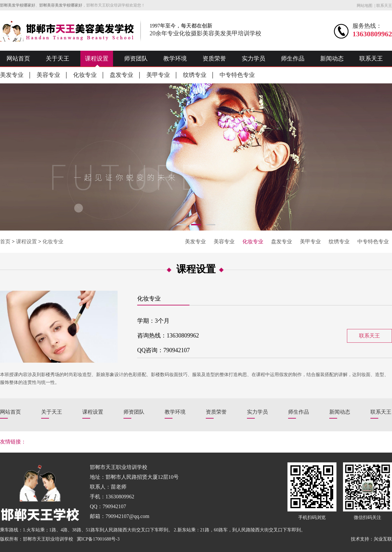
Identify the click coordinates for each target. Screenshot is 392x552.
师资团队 (136, 59)
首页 (5, 241)
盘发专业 (122, 75)
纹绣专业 (195, 75)
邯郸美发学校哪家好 (18, 5)
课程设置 (97, 59)
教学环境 (175, 59)
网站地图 (365, 6)
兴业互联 (383, 539)
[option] (196, 157)
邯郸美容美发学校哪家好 (61, 5)
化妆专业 (85, 75)
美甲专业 (158, 75)
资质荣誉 (214, 59)
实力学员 (253, 59)
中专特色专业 (237, 75)
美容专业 (48, 75)
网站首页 (18, 59)
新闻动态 (332, 59)
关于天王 (57, 59)
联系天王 (384, 6)
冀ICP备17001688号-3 (98, 539)
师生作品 (293, 59)
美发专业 (12, 75)
